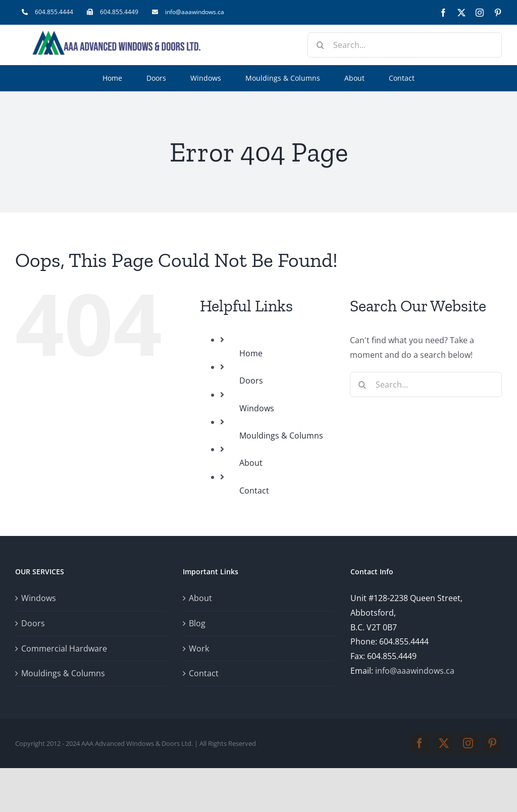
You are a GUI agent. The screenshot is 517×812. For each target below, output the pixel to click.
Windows (257, 408)
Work (199, 648)
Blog (197, 623)
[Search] (320, 45)
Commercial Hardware (64, 648)
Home (251, 353)
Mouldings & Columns (281, 436)
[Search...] (405, 45)
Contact (254, 491)
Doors (251, 381)
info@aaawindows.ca (415, 671)
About (251, 463)
